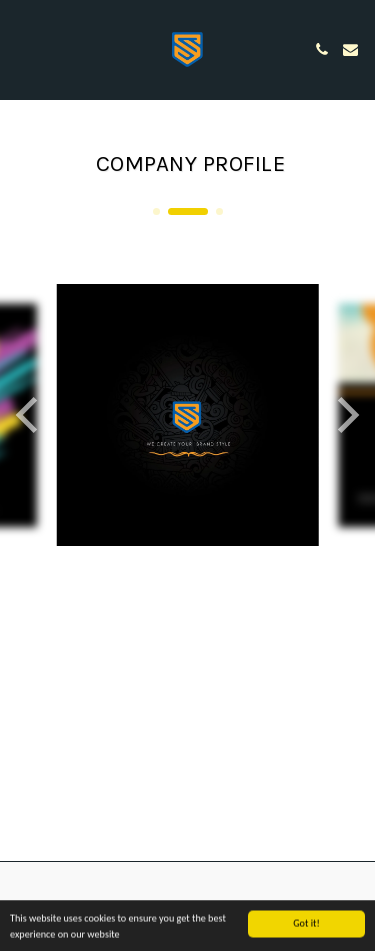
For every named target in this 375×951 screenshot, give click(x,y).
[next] (345, 415)
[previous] (30, 415)
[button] (22, 49)
